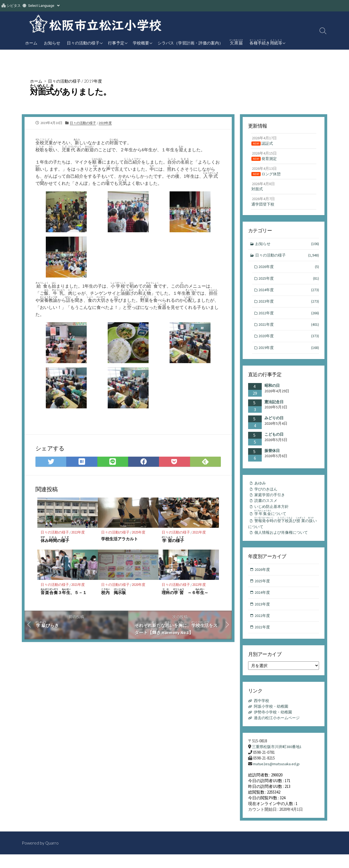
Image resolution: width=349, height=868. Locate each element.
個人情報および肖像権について (283, 543)
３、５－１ (64, 593)
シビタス (14, 6)
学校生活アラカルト (120, 540)
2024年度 (289, 295)
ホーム (31, 43)
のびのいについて (283, 533)
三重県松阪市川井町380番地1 (278, 760)
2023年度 (289, 307)
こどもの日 (274, 441)
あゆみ (261, 490)
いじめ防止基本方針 (273, 515)
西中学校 (262, 714)
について (272, 522)
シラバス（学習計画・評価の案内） (190, 43)
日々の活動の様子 (83, 43)
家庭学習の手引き (271, 503)
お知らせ (52, 43)
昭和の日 (272, 393)
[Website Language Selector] (44, 6)
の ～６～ (185, 593)
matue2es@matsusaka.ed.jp (277, 777)
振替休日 (272, 457)
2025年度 (139, 534)
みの (55, 541)
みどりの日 (274, 425)
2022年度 (79, 534)
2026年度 (289, 271)
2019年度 (96, 81)
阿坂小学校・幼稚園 (273, 719)
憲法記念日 (274, 409)
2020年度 (139, 586)
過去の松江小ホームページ (279, 731)
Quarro (52, 856)
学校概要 (141, 43)
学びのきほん (267, 496)
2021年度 (200, 534)
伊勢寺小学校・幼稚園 (275, 725)
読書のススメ (267, 509)
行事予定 (116, 43)
